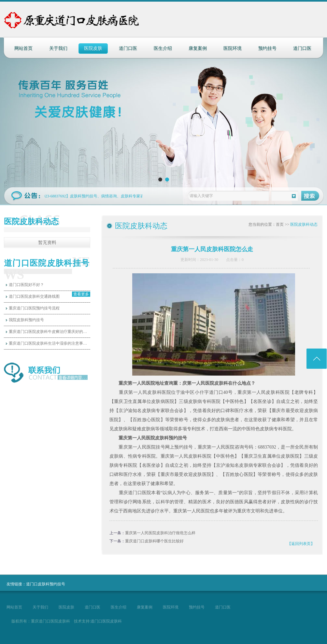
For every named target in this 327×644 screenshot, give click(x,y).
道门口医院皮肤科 (106, 621)
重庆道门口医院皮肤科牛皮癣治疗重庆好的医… (50, 332)
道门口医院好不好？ (26, 285)
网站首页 (23, 48)
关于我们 (58, 48)
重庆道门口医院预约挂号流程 (34, 308)
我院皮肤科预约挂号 (26, 320)
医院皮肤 (93, 48)
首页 (280, 224)
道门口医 (128, 48)
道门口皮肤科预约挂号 (46, 584)
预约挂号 (267, 48)
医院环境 (233, 48)
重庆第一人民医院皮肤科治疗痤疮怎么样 (160, 533)
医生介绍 (163, 48)
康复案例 (198, 48)
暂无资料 (47, 243)
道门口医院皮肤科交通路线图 (34, 296)
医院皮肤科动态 (304, 224)
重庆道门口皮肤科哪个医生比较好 (154, 541)
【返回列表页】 (301, 544)
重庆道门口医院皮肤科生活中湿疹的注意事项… (50, 343)
